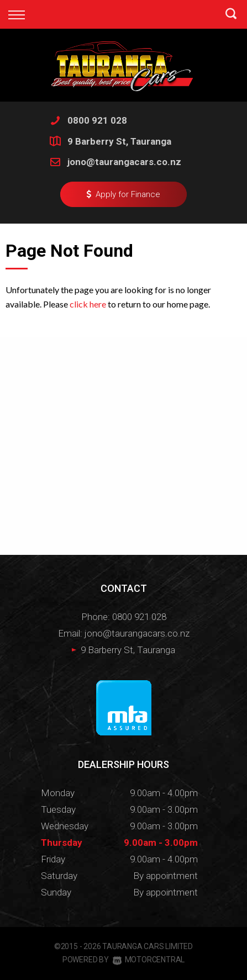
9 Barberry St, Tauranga (119, 141)
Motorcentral (149, 960)
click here (88, 304)
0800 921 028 (97, 120)
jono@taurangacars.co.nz (124, 162)
